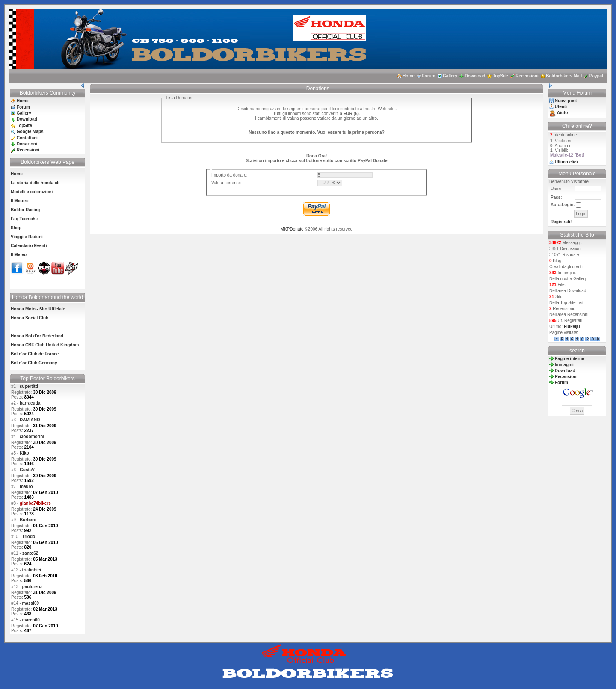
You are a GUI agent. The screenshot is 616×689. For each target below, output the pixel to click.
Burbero (28, 520)
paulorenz (32, 587)
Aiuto (563, 113)
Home (409, 76)
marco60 (31, 620)
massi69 (31, 603)
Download (475, 76)
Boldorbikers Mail (564, 76)
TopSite (500, 76)
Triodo (29, 537)
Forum (428, 76)
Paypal (596, 76)
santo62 (30, 553)
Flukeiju (572, 327)
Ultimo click (567, 162)
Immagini (564, 365)
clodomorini (32, 436)
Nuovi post (566, 101)
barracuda (30, 403)
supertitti (29, 386)
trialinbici (32, 570)
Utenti (561, 107)
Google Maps (30, 132)
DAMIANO (30, 420)
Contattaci (27, 138)
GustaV (27, 470)
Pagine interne (570, 359)
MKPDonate (292, 229)
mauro (26, 486)
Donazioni (27, 144)
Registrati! (561, 222)
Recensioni (527, 76)
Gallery (450, 76)
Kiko (24, 453)
